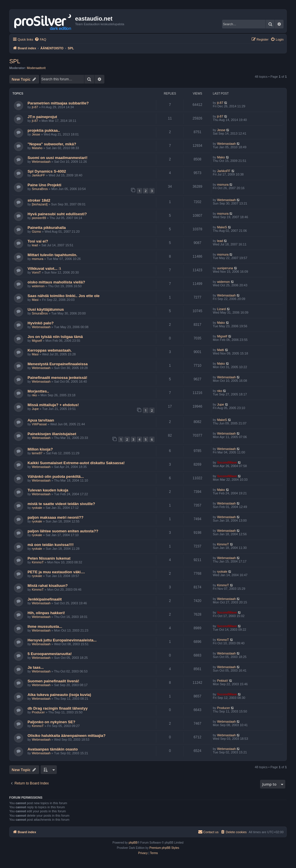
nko (34, 395)
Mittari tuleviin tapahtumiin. (52, 255)
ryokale (37, 508)
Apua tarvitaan (41, 420)
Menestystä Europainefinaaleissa (58, 364)
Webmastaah (227, 144)
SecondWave (227, 462)
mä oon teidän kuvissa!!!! (51, 545)
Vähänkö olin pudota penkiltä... (56, 477)
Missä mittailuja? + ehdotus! (53, 405)
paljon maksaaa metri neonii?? (56, 517)
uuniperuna (225, 268)
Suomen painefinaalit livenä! (53, 681)
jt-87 (35, 107)
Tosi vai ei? (38, 241)
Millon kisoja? (40, 449)
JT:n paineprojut (42, 117)
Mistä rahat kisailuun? (48, 586)
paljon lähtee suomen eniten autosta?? (63, 531)
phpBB (133, 843)
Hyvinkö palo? (41, 323)
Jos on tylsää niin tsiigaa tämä (55, 337)
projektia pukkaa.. (44, 130)
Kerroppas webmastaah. (50, 350)
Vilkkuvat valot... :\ (44, 268)
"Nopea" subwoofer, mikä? (52, 144)
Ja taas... (36, 667)
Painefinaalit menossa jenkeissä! (57, 378)
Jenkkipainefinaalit (45, 599)
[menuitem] (40, 39)
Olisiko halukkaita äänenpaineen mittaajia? (67, 736)
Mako (221, 157)
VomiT (36, 272)
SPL (15, 61)
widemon (38, 286)
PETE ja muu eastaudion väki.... (56, 572)
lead (35, 245)
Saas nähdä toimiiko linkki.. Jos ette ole (63, 296)
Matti (221, 350)
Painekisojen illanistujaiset (52, 434)
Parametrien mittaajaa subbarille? (58, 103)
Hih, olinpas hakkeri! (46, 613)
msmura (223, 185)
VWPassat (39, 424)
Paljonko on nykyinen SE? (51, 722)
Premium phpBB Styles (164, 848)
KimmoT (223, 544)
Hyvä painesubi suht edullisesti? (57, 214)
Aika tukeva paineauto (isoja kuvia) (59, 695)
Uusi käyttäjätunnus (46, 309)
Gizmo (37, 232)
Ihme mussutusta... (45, 626)
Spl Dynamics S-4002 (47, 171)
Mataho (37, 148)
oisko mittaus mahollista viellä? (56, 282)
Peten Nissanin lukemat (49, 558)
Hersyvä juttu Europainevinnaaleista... (62, 640)
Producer (38, 712)
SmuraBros (40, 189)
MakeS (222, 227)
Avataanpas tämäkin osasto (53, 749)
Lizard (221, 309)
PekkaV (223, 681)
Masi (35, 300)
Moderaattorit (36, 68)
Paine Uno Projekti (45, 185)
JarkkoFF (39, 175)
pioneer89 (39, 218)
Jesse (36, 134)
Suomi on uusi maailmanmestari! (58, 158)
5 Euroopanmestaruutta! (50, 654)
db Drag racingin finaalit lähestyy (58, 708)
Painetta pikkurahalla (47, 228)
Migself (37, 341)
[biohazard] (40, 204)
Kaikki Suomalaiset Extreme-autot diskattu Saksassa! (76, 463)
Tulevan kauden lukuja (48, 490)
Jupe (35, 409)
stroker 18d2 (39, 200)
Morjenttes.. (38, 391)
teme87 (37, 453)
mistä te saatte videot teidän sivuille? (61, 504)
